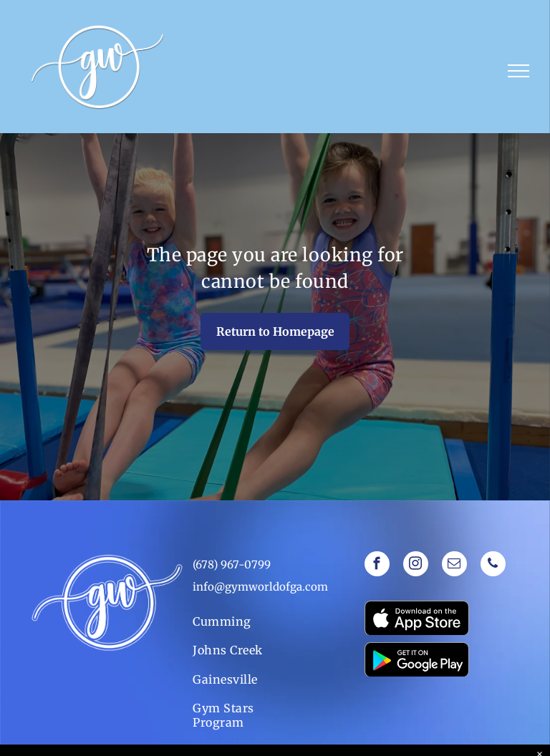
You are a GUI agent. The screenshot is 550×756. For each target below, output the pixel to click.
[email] (454, 566)
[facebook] (377, 566)
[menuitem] (240, 621)
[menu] (518, 71)
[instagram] (416, 566)
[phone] (493, 566)
